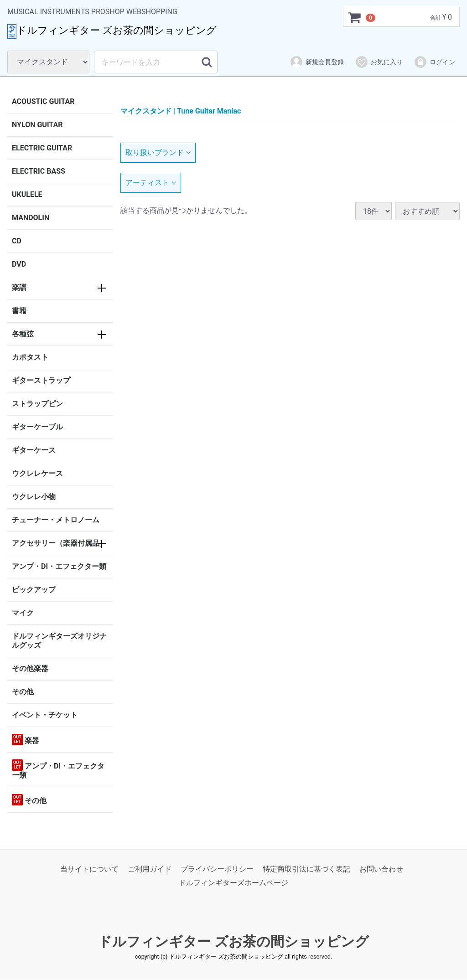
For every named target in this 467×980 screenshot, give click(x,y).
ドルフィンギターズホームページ (233, 883)
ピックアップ (34, 590)
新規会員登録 (317, 62)
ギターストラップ (41, 380)
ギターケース (34, 450)
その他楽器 (30, 668)
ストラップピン (37, 404)
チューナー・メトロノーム (56, 520)
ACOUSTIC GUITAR (43, 101)
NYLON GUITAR (37, 125)
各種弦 (23, 334)
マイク (23, 613)
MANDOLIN (31, 218)
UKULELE (27, 194)
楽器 (26, 740)
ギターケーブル (37, 427)
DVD (19, 264)
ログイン (434, 62)
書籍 (19, 311)
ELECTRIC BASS (39, 171)
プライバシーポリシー (217, 869)
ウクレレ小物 (34, 497)
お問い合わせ (381, 869)
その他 (23, 692)
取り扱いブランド (158, 152)
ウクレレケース (37, 473)
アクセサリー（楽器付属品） (59, 543)
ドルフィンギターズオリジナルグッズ (59, 641)
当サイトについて (89, 869)
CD (17, 241)
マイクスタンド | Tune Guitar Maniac (181, 111)
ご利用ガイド (150, 869)
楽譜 (19, 287)
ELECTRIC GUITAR (42, 148)
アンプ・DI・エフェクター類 (59, 566)
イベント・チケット (45, 715)
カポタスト (30, 357)
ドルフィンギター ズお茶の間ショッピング (233, 941)
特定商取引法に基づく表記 (306, 869)
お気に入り (379, 62)
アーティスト (151, 183)
